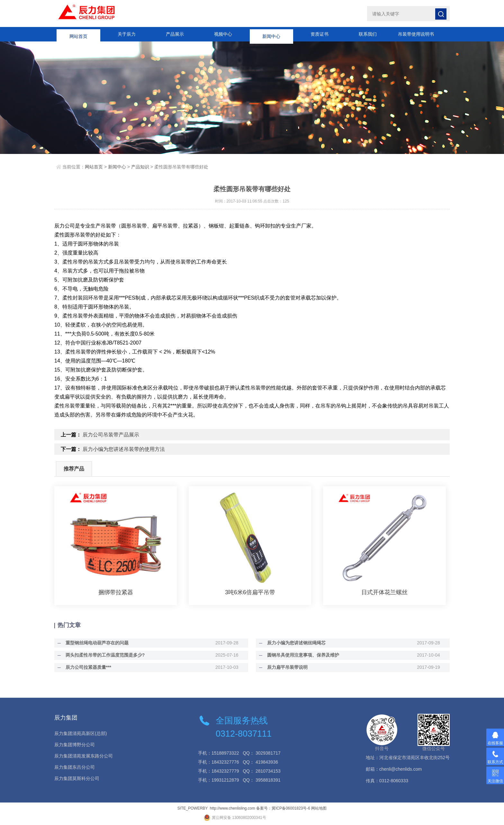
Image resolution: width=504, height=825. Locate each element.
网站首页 (78, 34)
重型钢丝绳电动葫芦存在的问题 (95, 643)
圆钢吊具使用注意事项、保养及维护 (301, 655)
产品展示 (175, 34)
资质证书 (319, 34)
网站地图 (319, 808)
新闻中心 (271, 34)
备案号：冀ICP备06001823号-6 (283, 808)
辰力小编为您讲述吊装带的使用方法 (124, 449)
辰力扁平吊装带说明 (286, 667)
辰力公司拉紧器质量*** (87, 667)
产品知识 (140, 167)
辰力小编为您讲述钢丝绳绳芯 (295, 643)
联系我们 (368, 34)
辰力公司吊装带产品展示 (111, 435)
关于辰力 (127, 34)
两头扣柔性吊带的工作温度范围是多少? (104, 655)
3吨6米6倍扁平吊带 (250, 592)
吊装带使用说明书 (416, 34)
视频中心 (223, 34)
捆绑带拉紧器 (116, 592)
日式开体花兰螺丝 (384, 592)
